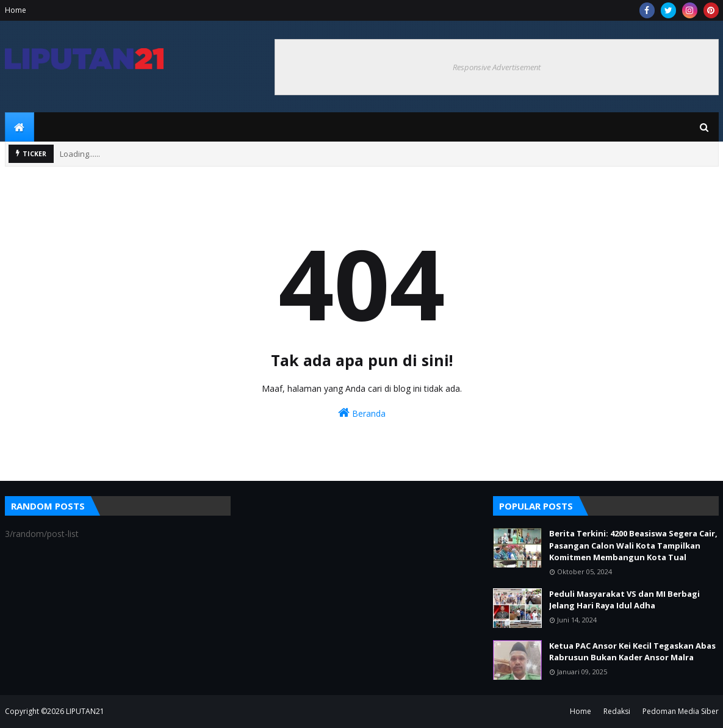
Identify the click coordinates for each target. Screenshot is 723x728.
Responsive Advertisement (497, 67)
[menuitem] (20, 127)
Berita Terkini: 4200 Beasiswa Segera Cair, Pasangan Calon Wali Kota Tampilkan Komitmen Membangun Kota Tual (633, 545)
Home (16, 10)
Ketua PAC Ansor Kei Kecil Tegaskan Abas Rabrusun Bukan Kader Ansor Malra (632, 652)
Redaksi (617, 711)
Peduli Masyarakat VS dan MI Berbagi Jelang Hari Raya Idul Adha (624, 600)
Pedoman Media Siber (681, 711)
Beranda (362, 413)
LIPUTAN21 (85, 711)
